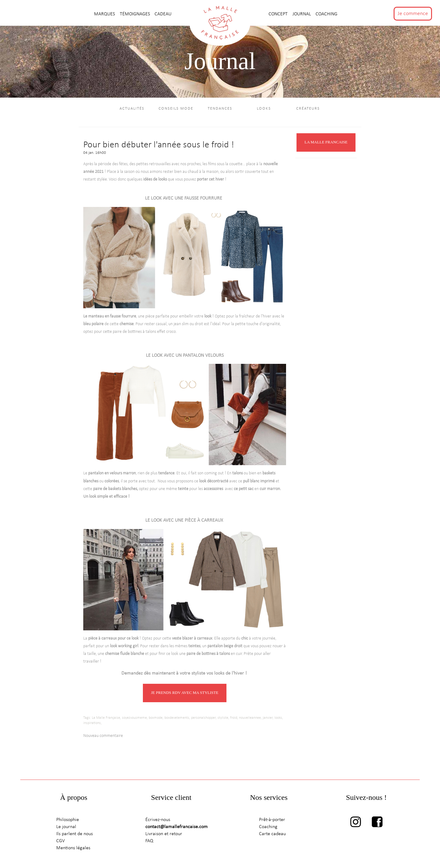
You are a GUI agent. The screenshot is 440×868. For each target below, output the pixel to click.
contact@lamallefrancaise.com (177, 828)
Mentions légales (73, 849)
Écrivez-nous (158, 821)
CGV (61, 842)
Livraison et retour (164, 835)
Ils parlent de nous (75, 835)
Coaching (326, 14)
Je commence (413, 14)
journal (302, 14)
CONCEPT (279, 14)
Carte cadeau (272, 835)
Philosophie (68, 821)
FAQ (149, 842)
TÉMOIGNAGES (136, 14)
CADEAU (163, 14)
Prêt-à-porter (272, 821)
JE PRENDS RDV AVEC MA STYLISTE (185, 694)
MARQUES (105, 14)
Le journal (66, 828)
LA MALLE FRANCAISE (326, 143)
